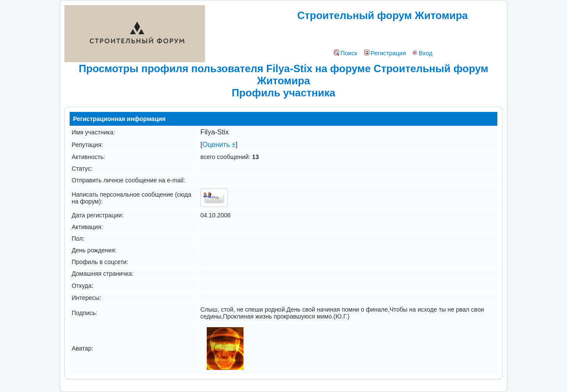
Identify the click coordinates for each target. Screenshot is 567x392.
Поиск (346, 53)
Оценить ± (219, 145)
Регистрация (385, 53)
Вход (422, 53)
